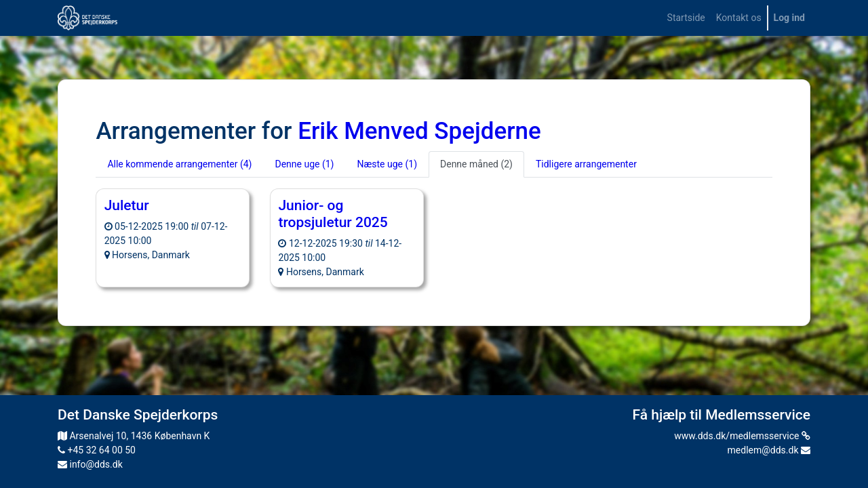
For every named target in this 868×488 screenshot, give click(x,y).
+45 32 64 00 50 (97, 450)
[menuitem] (686, 18)
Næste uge (387, 164)
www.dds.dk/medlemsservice (742, 436)
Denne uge (304, 164)
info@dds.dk (90, 464)
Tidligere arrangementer (586, 164)
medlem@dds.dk (769, 450)
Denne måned (476, 164)
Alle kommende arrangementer (179, 164)
